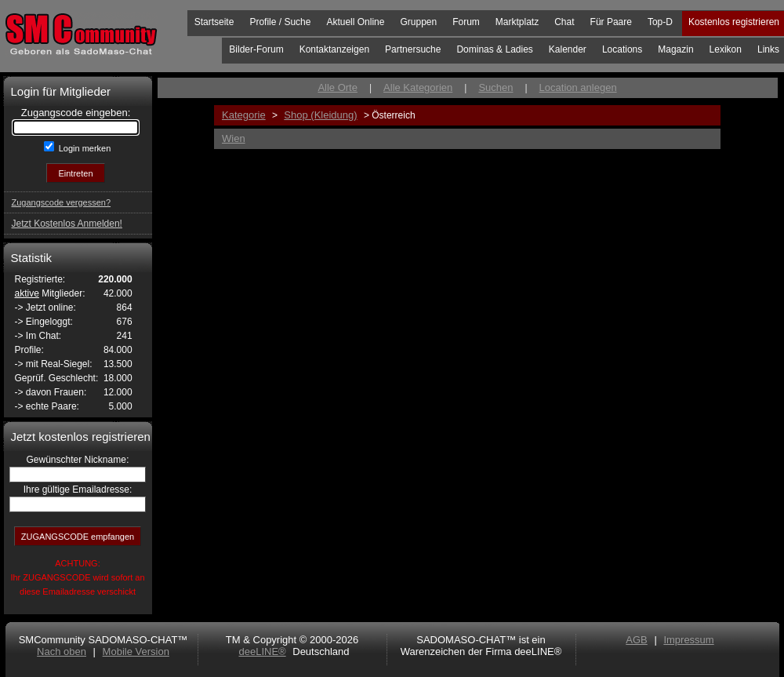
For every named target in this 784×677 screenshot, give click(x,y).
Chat (564, 22)
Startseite (214, 22)
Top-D (660, 22)
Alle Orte (338, 87)
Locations (622, 49)
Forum (466, 22)
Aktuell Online (355, 22)
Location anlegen (578, 87)
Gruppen (418, 22)
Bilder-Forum (256, 49)
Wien (234, 138)
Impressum (688, 640)
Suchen (495, 87)
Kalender (568, 49)
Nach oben (62, 652)
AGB (636, 640)
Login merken (84, 148)
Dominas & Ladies (494, 49)
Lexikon (726, 49)
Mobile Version (136, 652)
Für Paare (611, 22)
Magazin (675, 49)
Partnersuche (413, 49)
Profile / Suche (280, 22)
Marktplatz (517, 22)
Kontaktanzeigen (334, 49)
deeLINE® (262, 652)
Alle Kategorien (418, 87)
